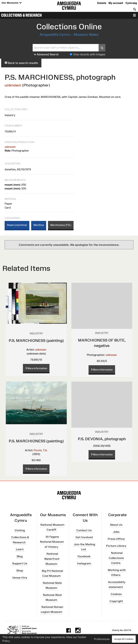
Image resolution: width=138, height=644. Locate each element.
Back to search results (21, 63)
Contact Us (84, 530)
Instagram (84, 563)
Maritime (39, 225)
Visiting (20, 530)
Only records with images (89, 54)
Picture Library (116, 546)
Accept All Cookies (124, 639)
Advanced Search (46, 55)
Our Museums (12, 3)
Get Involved (84, 537)
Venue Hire (20, 578)
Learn (20, 549)
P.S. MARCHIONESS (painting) (36, 340)
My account (116, 3)
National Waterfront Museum (52, 559)
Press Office (116, 539)
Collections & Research (21, 15)
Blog (20, 556)
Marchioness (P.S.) (61, 225)
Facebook (84, 556)
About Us (116, 525)
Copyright (116, 601)
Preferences (102, 639)
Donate (102, 3)
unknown (13, 85)
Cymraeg (131, 3)
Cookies (116, 594)
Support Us (20, 563)
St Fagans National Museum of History (52, 542)
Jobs (116, 532)
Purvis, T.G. (41, 450)
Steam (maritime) (17, 225)
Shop (20, 571)
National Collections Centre (116, 558)
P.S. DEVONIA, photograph (102, 439)
